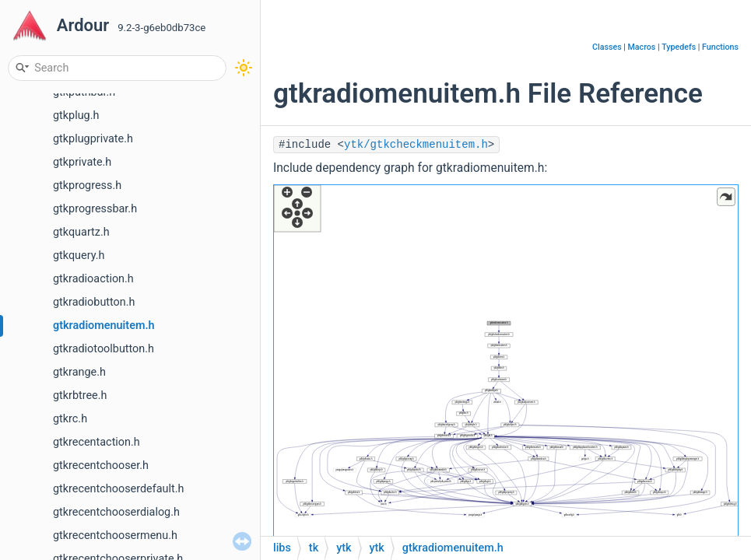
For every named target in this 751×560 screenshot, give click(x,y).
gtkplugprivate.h (93, 139)
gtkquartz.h (81, 232)
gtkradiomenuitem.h (104, 325)
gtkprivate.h (82, 162)
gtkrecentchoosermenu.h (115, 535)
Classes (607, 47)
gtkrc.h (70, 419)
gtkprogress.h (87, 185)
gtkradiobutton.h (94, 302)
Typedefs (679, 47)
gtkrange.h (79, 372)
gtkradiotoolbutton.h (104, 349)
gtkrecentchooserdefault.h (118, 489)
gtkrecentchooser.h (101, 465)
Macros (642, 47)
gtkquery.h (79, 255)
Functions (720, 47)
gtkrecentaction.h (97, 442)
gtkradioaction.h (93, 279)
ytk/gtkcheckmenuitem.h (416, 145)
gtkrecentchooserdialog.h (116, 512)
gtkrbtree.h (80, 395)
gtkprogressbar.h (95, 209)
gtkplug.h (76, 115)
